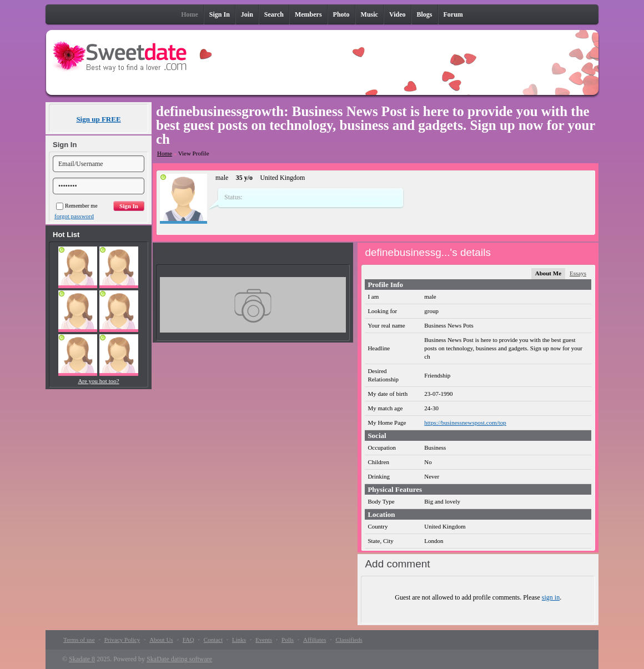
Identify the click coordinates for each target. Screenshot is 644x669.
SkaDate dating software (179, 659)
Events (264, 640)
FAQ (188, 640)
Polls (288, 640)
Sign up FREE (98, 119)
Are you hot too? (98, 381)
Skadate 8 (82, 659)
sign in (551, 597)
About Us (161, 640)
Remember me (77, 206)
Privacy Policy (122, 640)
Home (165, 153)
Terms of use (79, 640)
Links (239, 640)
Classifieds (349, 640)
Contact (213, 640)
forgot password (74, 216)
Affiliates (315, 640)
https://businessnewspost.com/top (465, 422)
